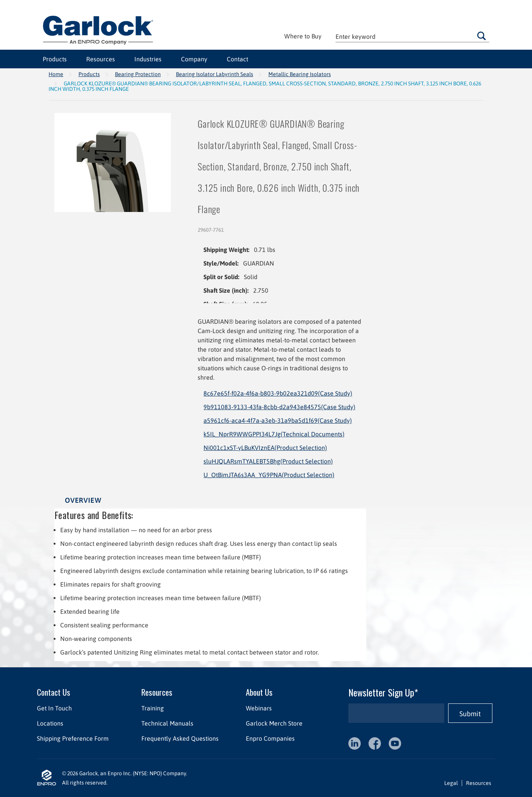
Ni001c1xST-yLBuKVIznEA (265, 448)
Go (482, 36)
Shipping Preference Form (73, 738)
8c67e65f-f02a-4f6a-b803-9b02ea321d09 (278, 393)
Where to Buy (303, 36)
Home (56, 74)
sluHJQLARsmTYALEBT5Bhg (268, 461)
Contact (237, 59)
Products (55, 59)
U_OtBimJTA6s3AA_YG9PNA (269, 475)
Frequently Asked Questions (180, 738)
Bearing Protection (138, 74)
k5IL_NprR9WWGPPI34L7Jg (274, 434)
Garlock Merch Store (274, 723)
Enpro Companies (270, 738)
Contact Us (54, 692)
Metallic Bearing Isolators (300, 74)
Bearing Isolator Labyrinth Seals (215, 74)
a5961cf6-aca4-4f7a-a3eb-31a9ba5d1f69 (278, 420)
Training (153, 708)
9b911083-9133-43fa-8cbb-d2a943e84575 (279, 407)
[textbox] (412, 36)
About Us (259, 692)
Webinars (259, 708)
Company (194, 59)
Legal (451, 783)
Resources (101, 59)
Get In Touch (54, 708)
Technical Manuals (167, 723)
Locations (50, 723)
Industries (148, 59)
